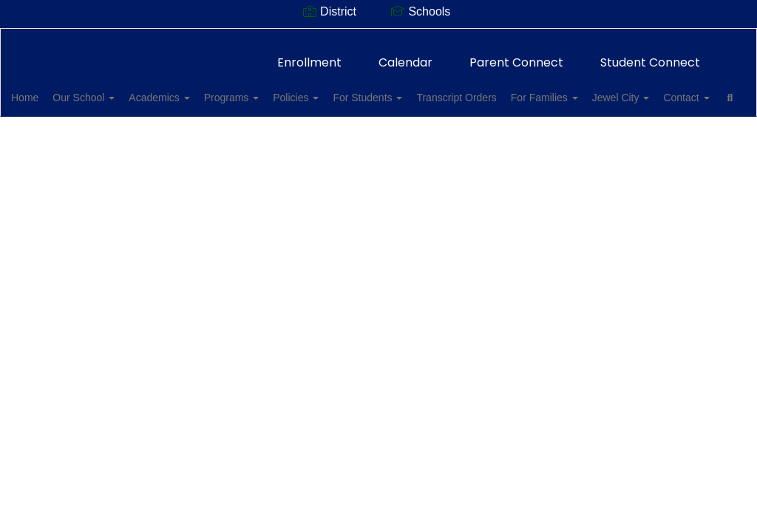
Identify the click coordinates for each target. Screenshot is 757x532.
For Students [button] (431, 90)
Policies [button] (351, 90)
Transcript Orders (528, 90)
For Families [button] (624, 90)
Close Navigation (256, 133)
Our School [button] (115, 90)
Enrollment (309, 55)
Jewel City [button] (63, 127)
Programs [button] (279, 90)
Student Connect (650, 55)
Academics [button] (198, 90)
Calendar (405, 55)
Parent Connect (516, 55)
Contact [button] (137, 127)
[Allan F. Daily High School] (379, 38)
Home (48, 90)
